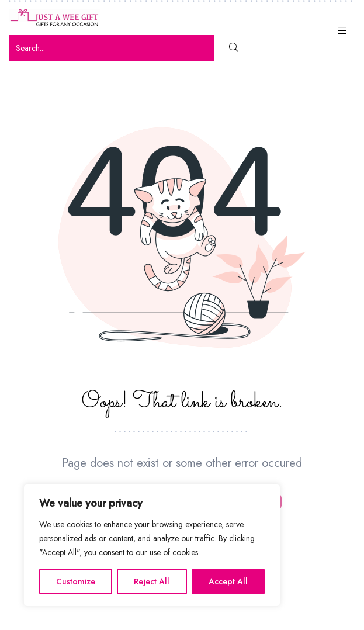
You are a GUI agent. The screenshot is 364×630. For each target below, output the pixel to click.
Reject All (152, 581)
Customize (76, 581)
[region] (152, 545)
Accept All (228, 581)
